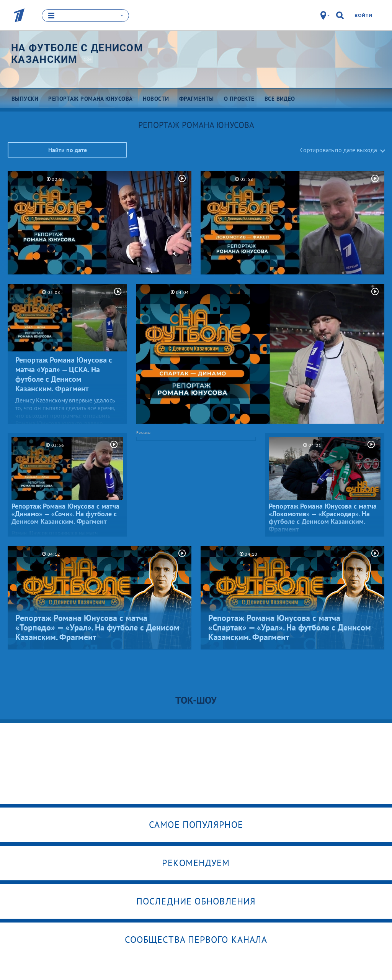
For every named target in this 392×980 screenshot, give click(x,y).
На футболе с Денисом (77, 54)
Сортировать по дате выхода (339, 150)
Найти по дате (68, 150)
